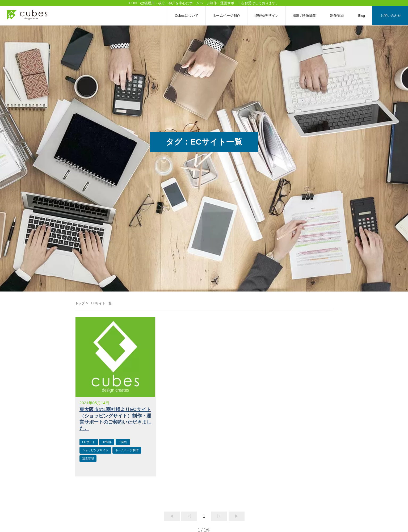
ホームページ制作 (226, 16)
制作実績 (337, 16)
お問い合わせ (391, 16)
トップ (80, 303)
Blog (361, 16)
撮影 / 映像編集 (304, 16)
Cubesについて (187, 16)
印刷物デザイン (266, 16)
